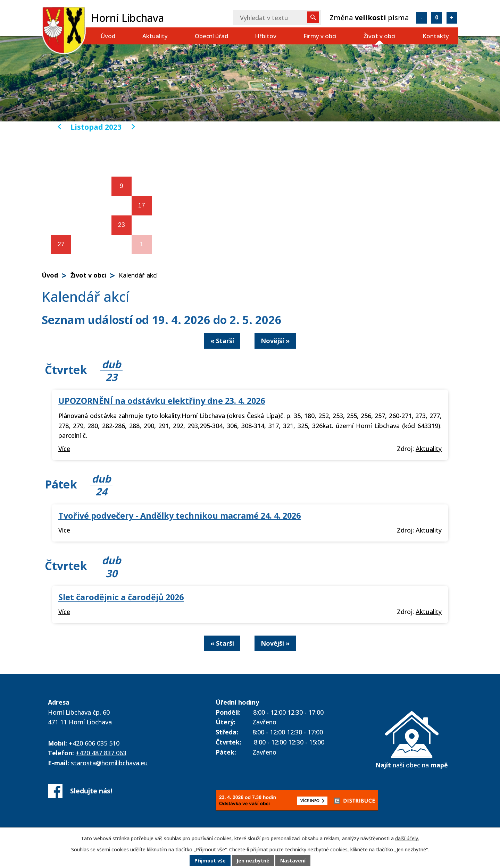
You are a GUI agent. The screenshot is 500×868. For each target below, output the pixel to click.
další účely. (407, 838)
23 (122, 225)
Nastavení (293, 861)
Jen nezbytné (253, 861)
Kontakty (436, 36)
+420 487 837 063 (101, 753)
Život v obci (380, 36)
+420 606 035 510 (94, 743)
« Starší (222, 341)
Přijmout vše (210, 861)
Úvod (108, 36)
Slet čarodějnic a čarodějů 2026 (121, 597)
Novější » (275, 341)
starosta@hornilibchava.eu (109, 763)
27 (61, 244)
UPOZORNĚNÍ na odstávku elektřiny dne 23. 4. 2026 (162, 401)
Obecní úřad (211, 36)
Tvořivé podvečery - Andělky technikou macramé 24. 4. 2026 (180, 516)
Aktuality (155, 36)
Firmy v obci (320, 36)
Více (64, 449)
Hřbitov (266, 36)
